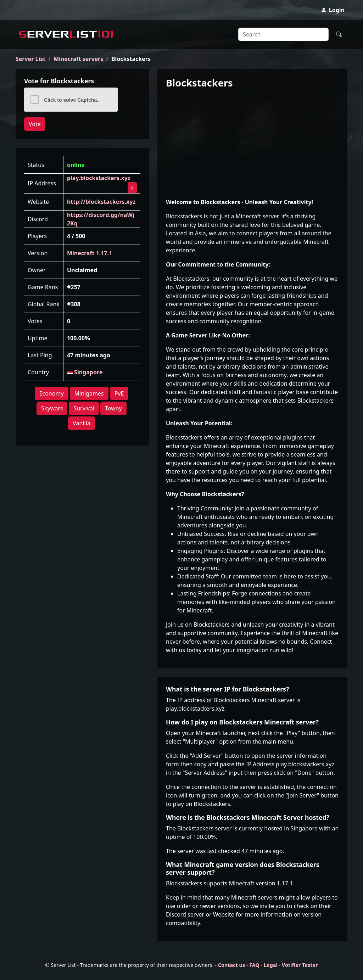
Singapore (85, 372)
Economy (52, 393)
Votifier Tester (300, 965)
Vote (35, 124)
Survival (84, 408)
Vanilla (82, 423)
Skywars (52, 408)
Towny (113, 408)
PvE (119, 393)
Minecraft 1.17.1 (90, 253)
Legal (271, 965)
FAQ (254, 965)
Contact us (231, 965)
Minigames (89, 393)
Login (333, 10)
